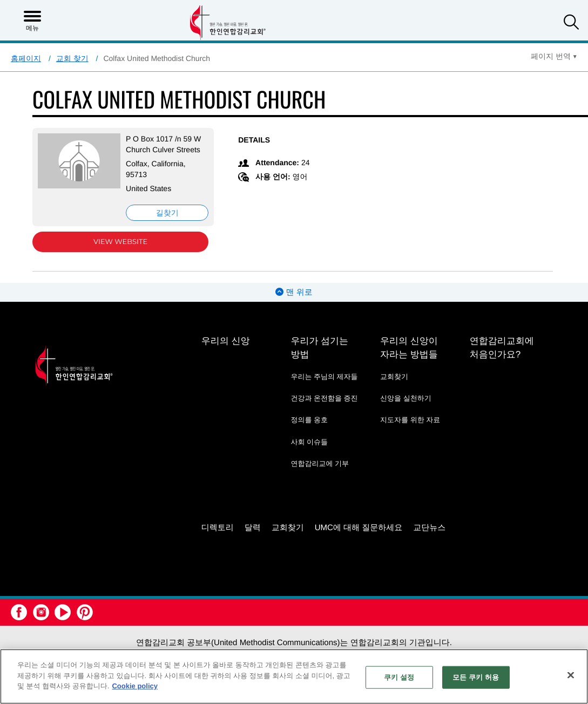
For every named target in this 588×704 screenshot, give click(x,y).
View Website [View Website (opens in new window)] (120, 242)
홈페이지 (26, 58)
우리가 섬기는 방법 (319, 348)
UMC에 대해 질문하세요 (359, 528)
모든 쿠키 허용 (476, 677)
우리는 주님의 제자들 (324, 377)
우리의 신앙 (226, 341)
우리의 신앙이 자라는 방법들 (409, 348)
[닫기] (571, 675)
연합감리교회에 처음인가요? (502, 348)
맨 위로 (294, 292)
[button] (571, 23)
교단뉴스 (429, 528)
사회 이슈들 (309, 442)
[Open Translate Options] (554, 56)
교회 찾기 (72, 58)
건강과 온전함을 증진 (324, 398)
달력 (253, 528)
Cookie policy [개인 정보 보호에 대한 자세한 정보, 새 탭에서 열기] (135, 686)
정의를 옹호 (309, 420)
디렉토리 (218, 528)
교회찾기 (394, 377)
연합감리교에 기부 (320, 463)
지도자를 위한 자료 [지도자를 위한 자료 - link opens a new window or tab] (410, 420)
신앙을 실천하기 (406, 398)
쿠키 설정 (399, 677)
